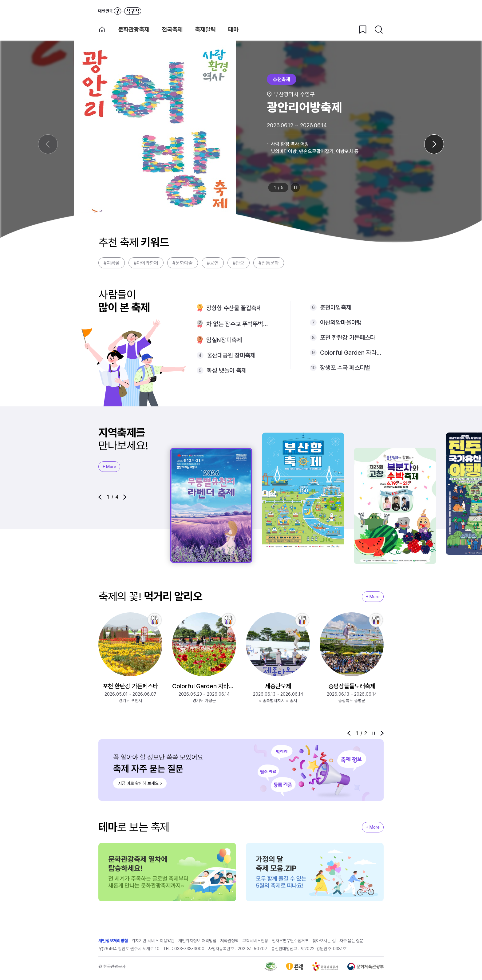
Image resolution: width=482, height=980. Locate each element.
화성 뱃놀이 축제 (227, 370)
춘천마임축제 (336, 307)
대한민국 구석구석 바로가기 (120, 11)
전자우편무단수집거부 (290, 941)
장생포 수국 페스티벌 (345, 368)
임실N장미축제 (224, 340)
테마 (233, 30)
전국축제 (172, 30)
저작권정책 (229, 941)
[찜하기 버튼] (363, 30)
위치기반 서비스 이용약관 (153, 941)
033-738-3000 (189, 949)
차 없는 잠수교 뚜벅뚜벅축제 (238, 324)
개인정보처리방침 (113, 941)
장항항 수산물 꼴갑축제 (234, 308)
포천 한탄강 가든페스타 (348, 338)
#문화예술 (183, 263)
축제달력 (205, 30)
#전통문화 (269, 263)
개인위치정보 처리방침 (197, 941)
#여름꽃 (112, 263)
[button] (100, 497)
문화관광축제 (134, 30)
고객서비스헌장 (255, 941)
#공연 (213, 263)
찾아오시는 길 (324, 941)
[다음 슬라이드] (434, 144)
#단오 (239, 263)
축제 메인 (102, 30)
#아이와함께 (146, 263)
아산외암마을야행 (341, 322)
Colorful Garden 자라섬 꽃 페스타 (352, 353)
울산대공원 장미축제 (231, 355)
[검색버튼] (379, 30)
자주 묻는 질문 (351, 941)
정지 (295, 188)
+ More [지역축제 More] (109, 467)
